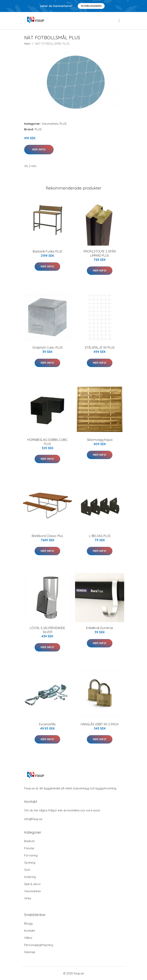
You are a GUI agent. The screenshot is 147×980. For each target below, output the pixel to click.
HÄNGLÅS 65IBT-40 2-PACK (100, 724)
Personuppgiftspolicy (39, 945)
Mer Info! (39, 149)
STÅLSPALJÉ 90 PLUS (100, 347)
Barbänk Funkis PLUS (47, 251)
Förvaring (31, 855)
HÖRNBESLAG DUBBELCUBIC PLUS (47, 442)
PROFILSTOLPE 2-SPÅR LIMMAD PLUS (100, 253)
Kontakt (29, 931)
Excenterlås (47, 724)
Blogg (28, 923)
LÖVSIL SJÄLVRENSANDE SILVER (47, 630)
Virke (28, 898)
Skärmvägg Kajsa (100, 440)
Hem (27, 44)
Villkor (28, 938)
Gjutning (30, 863)
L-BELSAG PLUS (100, 536)
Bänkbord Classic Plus (47, 536)
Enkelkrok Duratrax (100, 628)
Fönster (29, 848)
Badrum (29, 841)
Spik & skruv (32, 884)
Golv (27, 870)
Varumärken (50, 124)
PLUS (63, 124)
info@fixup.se (33, 819)
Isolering (30, 877)
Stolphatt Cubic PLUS (47, 347)
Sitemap (30, 952)
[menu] (120, 21)
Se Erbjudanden (91, 6)
